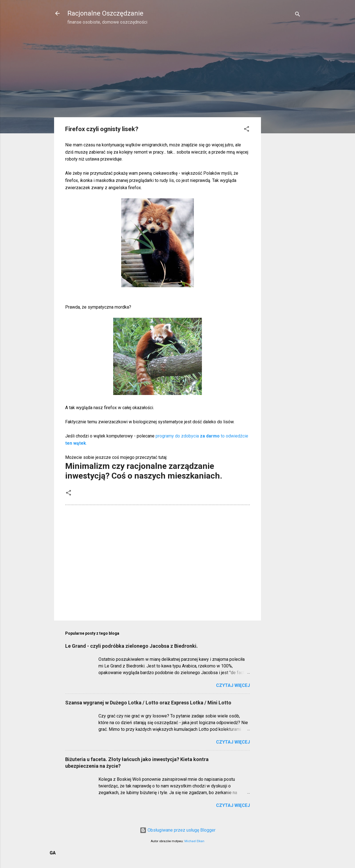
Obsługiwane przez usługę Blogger (178, 830)
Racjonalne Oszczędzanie (105, 13)
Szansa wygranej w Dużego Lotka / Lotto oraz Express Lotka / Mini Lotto (148, 703)
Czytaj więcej (233, 685)
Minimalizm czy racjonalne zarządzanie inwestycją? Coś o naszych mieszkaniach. (144, 471)
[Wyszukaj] (298, 15)
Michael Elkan (194, 841)
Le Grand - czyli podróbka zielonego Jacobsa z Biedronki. (131, 646)
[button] (247, 130)
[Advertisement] (283, 118)
